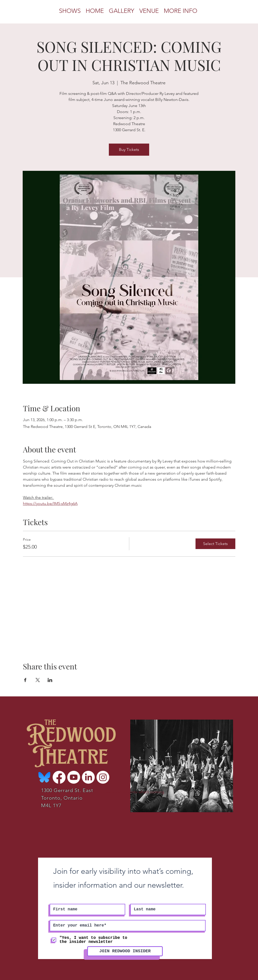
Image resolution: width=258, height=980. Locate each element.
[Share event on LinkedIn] (50, 680)
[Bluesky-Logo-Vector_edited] (44, 777)
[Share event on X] (38, 680)
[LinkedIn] (88, 777)
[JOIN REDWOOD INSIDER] (125, 951)
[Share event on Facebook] (25, 680)
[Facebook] (59, 777)
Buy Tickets (129, 149)
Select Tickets (215, 544)
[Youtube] (74, 777)
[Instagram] (103, 777)
